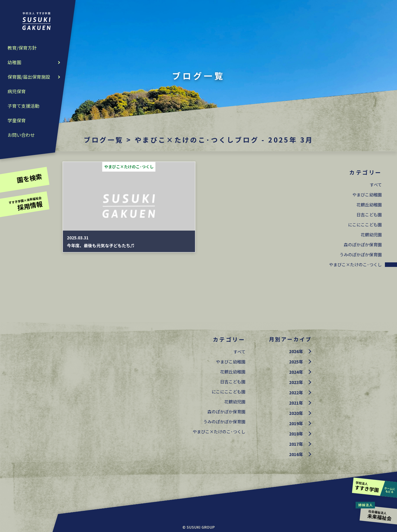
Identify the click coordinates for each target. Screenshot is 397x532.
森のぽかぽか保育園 (363, 245)
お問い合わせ (21, 135)
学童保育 (17, 120)
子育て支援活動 (23, 106)
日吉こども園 (369, 215)
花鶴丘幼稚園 (369, 205)
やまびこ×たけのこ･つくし (355, 264)
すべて (376, 185)
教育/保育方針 (22, 48)
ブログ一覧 (104, 140)
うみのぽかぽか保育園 (361, 255)
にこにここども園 (365, 225)
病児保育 (17, 91)
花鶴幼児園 (371, 235)
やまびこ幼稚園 (367, 195)
